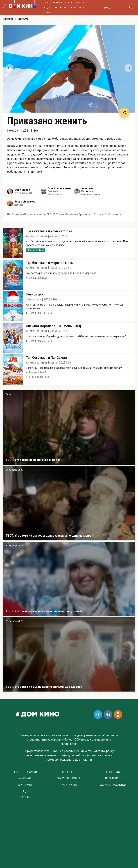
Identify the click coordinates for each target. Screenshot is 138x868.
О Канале (69, 772)
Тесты (25, 797)
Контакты (69, 785)
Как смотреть (76, 8)
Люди (47, 8)
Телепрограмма (53, 2)
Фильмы (81, 2)
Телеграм (113, 772)
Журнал (69, 2)
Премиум (49, 13)
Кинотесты (60, 8)
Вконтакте (113, 778)
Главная (8, 19)
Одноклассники (113, 785)
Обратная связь (69, 778)
